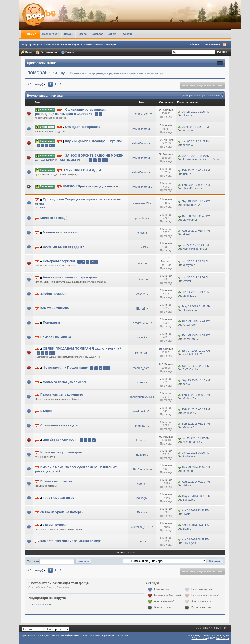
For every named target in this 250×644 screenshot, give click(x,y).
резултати (114, 73)
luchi (185, 174)
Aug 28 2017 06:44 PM (196, 231)
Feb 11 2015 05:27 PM (196, 409)
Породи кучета (73, 44)
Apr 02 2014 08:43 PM (196, 540)
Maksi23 (141, 294)
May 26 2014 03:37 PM (196, 496)
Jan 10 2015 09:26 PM (196, 453)
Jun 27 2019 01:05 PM (196, 112)
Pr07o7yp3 (189, 370)
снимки (55, 73)
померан (38, 72)
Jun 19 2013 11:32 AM (196, 156)
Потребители (51, 34)
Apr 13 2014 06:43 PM (196, 525)
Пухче (141, 512)
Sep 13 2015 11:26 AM (196, 380)
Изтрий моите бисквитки (65, 636)
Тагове (82, 34)
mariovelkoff (141, 411)
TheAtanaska (141, 469)
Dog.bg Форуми (32, 44)
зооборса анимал (146, 73)
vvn (141, 541)
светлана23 (141, 203)
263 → (94, 262)
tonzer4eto (189, 325)
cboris (141, 484)
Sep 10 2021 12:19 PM (196, 201)
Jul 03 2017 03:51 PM (195, 127)
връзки (133, 73)
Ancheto (188, 456)
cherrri (186, 115)
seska (186, 384)
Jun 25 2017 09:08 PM (196, 262)
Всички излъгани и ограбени (201, 160)
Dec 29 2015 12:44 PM (196, 321)
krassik (141, 337)
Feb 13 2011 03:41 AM (196, 170)
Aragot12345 (141, 323)
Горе (23, 636)
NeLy (186, 485)
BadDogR (141, 498)
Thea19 (141, 247)
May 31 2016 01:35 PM (196, 307)
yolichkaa (141, 218)
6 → (52, 146)
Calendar (97, 34)
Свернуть (220, 63)
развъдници (102, 73)
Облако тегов (199, 638)
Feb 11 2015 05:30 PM (196, 395)
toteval (141, 279)
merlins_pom (141, 114)
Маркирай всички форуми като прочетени (104, 636)
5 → (105, 160)
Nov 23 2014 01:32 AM (196, 467)
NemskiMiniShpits (193, 249)
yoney (141, 382)
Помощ (68, 34)
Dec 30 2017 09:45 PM (196, 216)
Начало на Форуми (38, 636)
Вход (26, 52)
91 (161, 349)
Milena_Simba (191, 442)
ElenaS (141, 308)
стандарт (91, 73)
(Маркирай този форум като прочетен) (202, 95)
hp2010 (141, 455)
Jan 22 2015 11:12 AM (196, 438)
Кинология (53, 44)
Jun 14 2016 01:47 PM (196, 292)
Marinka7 (188, 399)
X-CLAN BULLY (192, 354)
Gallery (112, 34)
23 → (106, 368)
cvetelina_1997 (141, 527)
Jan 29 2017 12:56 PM (196, 278)
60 (161, 437)
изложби (124, 73)
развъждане (80, 73)
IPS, (225, 636)
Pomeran (141, 353)
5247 (166, 258)
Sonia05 (188, 500)
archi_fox (188, 296)
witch (141, 263)
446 (161, 364)
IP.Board (205, 636)
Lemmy (141, 440)
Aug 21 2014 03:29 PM (196, 482)
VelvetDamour (141, 129)
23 (161, 110)
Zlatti (186, 529)
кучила (67, 73)
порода (159, 73)
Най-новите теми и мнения (204, 44)
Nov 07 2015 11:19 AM (196, 351)
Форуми (30, 34)
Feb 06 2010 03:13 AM (196, 185)
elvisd (141, 233)
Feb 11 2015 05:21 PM (196, 424)
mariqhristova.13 (141, 397)
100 (161, 140)
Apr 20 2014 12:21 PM (196, 511)
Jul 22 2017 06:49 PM (195, 245)
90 (161, 154)
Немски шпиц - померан (101, 44)
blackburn (189, 220)
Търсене (127, 34)
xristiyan (188, 131)
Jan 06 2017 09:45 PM (196, 141)
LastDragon (223, 638)
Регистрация (46, 52)
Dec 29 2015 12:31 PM (196, 336)
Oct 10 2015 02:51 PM (196, 366)
